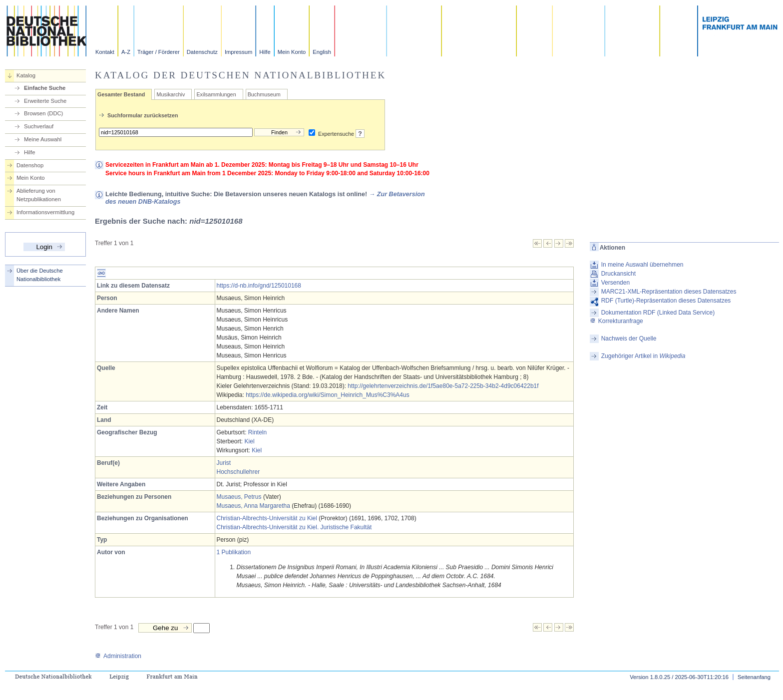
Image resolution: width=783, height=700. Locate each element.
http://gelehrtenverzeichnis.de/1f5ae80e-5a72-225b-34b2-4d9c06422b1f (443, 386)
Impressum (238, 52)
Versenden (615, 283)
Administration (118, 656)
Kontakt (105, 52)
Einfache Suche (45, 88)
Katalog (26, 75)
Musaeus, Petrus (239, 497)
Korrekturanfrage (616, 321)
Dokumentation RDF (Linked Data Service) (658, 313)
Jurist (224, 463)
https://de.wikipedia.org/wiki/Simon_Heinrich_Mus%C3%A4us (327, 395)
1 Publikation (234, 552)
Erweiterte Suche (45, 101)
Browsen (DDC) (43, 113)
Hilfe (265, 52)
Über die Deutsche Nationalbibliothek (40, 275)
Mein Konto (292, 52)
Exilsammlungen (216, 94)
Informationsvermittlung (45, 212)
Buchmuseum (264, 94)
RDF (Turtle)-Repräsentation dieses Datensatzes (666, 301)
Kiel (250, 441)
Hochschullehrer (238, 472)
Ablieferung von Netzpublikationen (39, 195)
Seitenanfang (754, 677)
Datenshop (30, 165)
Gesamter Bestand (121, 94)
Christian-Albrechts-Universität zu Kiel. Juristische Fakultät (294, 527)
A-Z (126, 52)
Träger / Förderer (159, 52)
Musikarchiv (171, 94)
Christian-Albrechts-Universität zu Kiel (267, 518)
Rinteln (257, 432)
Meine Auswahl (43, 139)
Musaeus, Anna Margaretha (253, 506)
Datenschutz (202, 52)
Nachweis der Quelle (629, 339)
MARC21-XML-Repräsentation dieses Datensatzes (669, 292)
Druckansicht (618, 274)
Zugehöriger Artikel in (643, 356)
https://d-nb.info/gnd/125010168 (259, 286)
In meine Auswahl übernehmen (642, 265)
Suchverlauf (39, 126)
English (322, 52)
